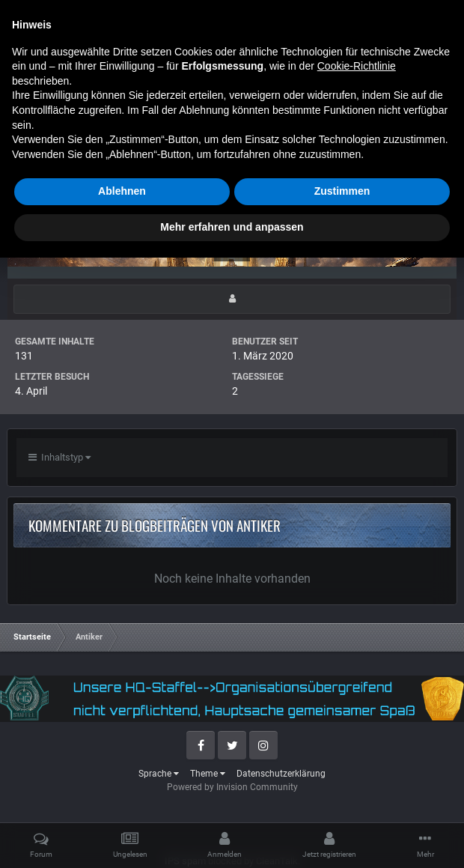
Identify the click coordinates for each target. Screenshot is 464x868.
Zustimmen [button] (342, 802)
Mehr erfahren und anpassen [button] (232, 837)
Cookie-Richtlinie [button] (357, 677)
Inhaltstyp (59, 457)
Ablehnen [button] (122, 802)
